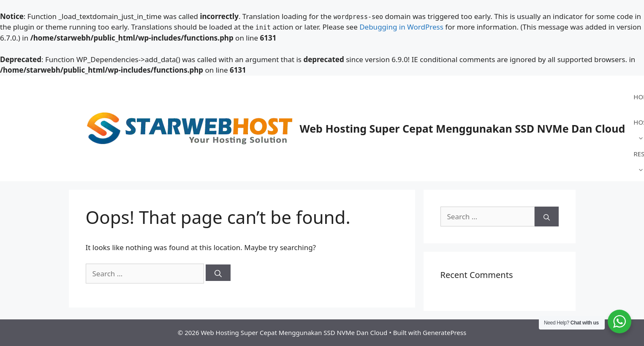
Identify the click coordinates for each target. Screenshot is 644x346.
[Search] (218, 273)
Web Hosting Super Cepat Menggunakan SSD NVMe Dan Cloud (463, 128)
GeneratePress (444, 332)
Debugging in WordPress (401, 27)
